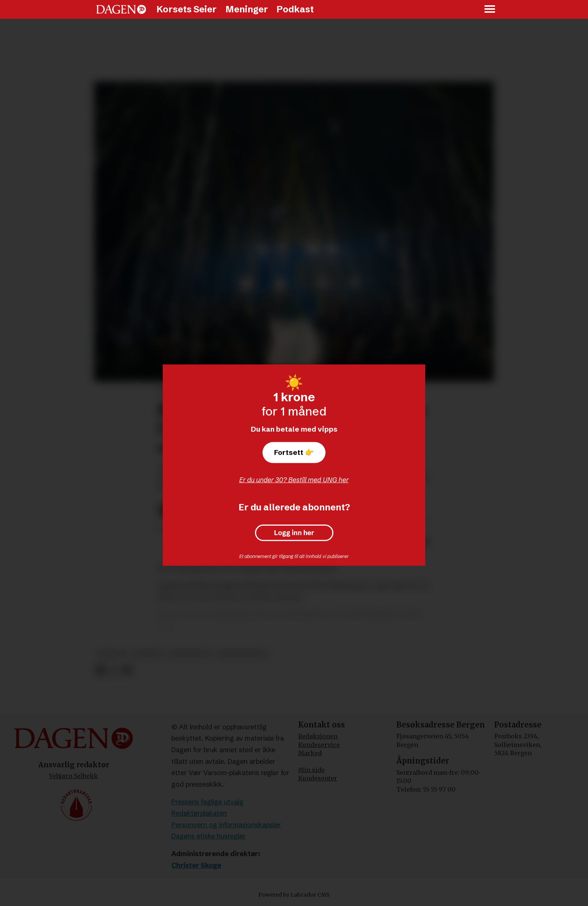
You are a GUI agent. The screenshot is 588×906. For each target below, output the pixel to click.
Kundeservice (319, 745)
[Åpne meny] (490, 10)
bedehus (148, 654)
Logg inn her (294, 533)
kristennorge (243, 654)
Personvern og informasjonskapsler (226, 825)
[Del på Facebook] (100, 670)
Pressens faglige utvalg (207, 802)
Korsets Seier (187, 9)
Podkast (295, 9)
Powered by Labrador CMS (294, 895)
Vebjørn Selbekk (73, 776)
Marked (310, 753)
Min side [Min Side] (311, 770)
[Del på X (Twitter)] (114, 670)
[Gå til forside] (121, 9)
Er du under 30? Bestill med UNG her (294, 480)
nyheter (112, 654)
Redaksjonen (318, 736)
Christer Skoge (196, 865)
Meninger (247, 9)
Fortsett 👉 (294, 452)
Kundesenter (318, 778)
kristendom (190, 654)
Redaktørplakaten (199, 813)
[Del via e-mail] (127, 670)
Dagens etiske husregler (208, 836)
